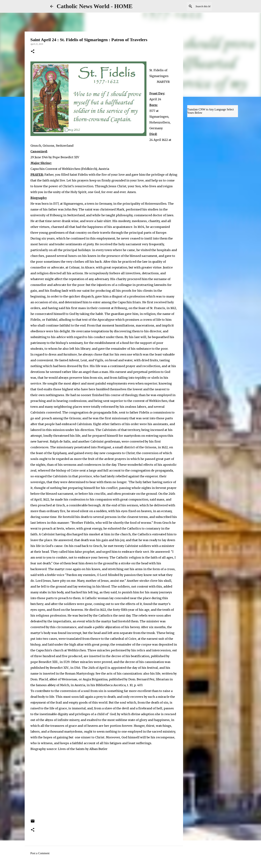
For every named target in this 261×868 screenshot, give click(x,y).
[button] (33, 52)
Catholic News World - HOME (95, 6)
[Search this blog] (193, 6)
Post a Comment (40, 853)
